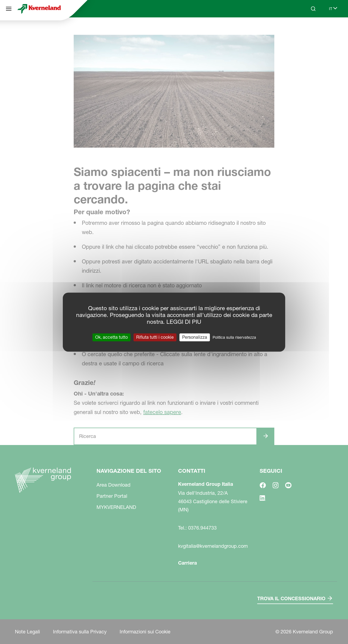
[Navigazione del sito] (9, 9)
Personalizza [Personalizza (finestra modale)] (195, 337)
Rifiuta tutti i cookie (155, 337)
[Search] (313, 9)
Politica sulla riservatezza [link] (234, 337)
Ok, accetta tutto (111, 337)
